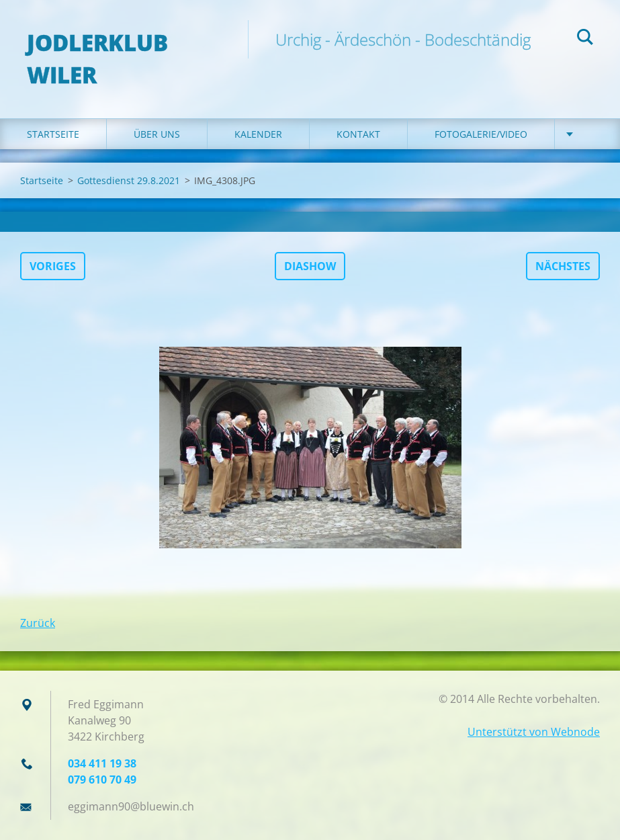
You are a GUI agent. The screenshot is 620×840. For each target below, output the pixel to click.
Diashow (310, 266)
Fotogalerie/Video (481, 134)
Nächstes (563, 266)
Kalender (258, 134)
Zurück (38, 623)
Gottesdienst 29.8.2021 (129, 180)
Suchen (585, 39)
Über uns (157, 134)
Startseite (53, 134)
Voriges (53, 266)
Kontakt (358, 134)
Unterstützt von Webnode (534, 732)
